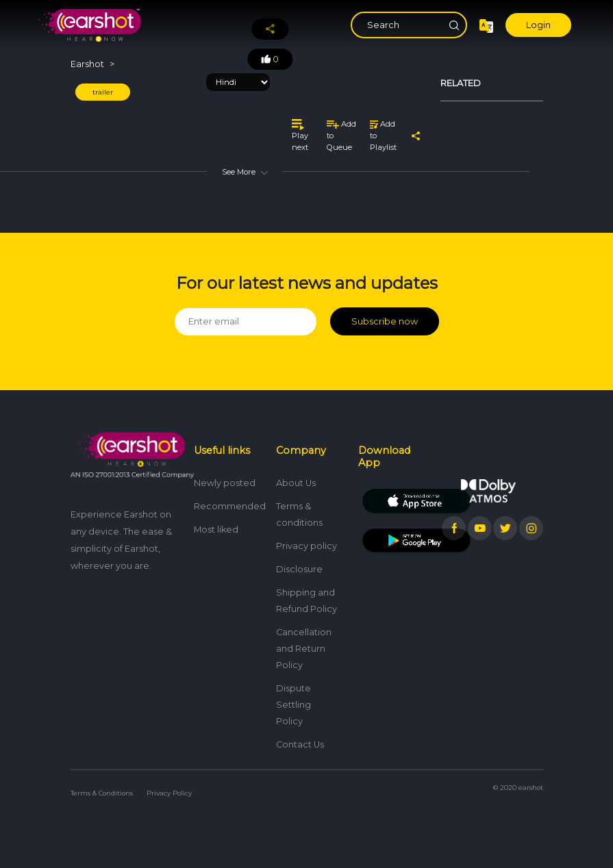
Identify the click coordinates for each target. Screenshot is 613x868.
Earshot (87, 64)
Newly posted (225, 482)
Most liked (216, 529)
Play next (300, 135)
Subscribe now (385, 321)
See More (245, 172)
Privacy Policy (169, 792)
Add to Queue (341, 136)
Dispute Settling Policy (293, 704)
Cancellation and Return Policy (304, 648)
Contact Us (300, 744)
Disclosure (299, 569)
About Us (296, 482)
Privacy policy (306, 545)
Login (538, 25)
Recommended (230, 506)
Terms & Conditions (102, 792)
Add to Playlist (383, 136)
